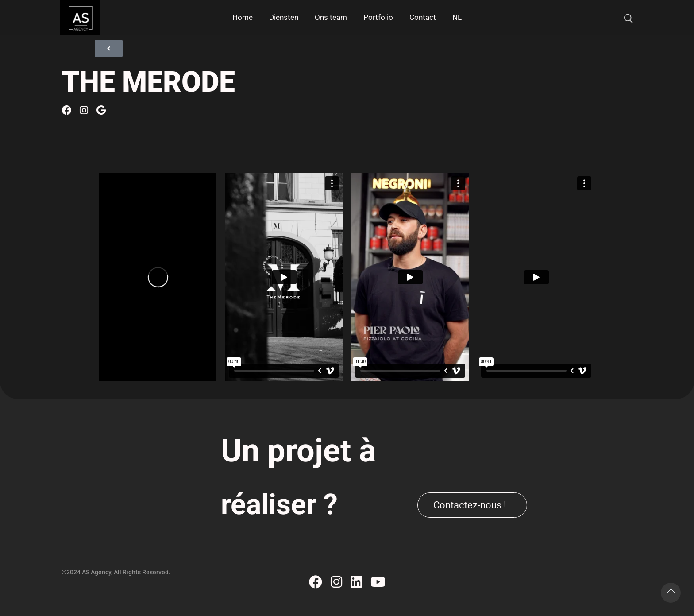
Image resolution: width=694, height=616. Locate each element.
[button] (472, 505)
